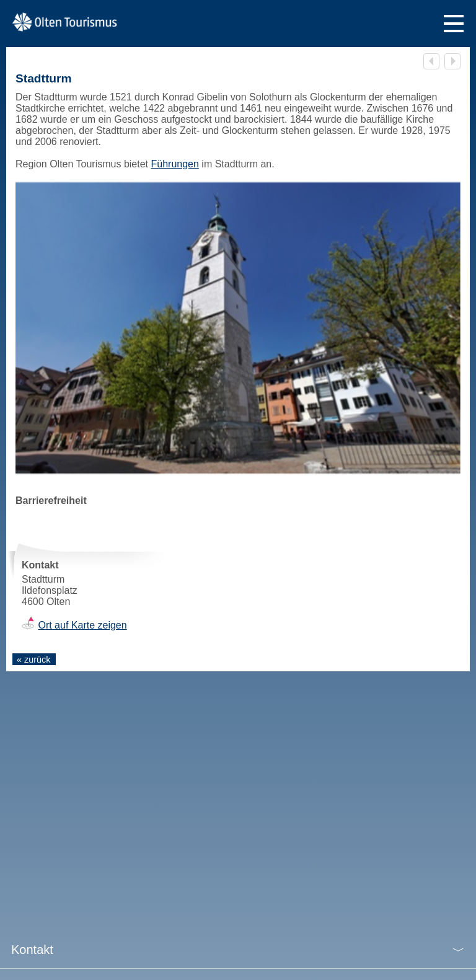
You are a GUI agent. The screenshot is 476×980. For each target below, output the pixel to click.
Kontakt (32, 950)
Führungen (174, 164)
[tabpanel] (238, 328)
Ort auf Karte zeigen (82, 625)
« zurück (33, 660)
